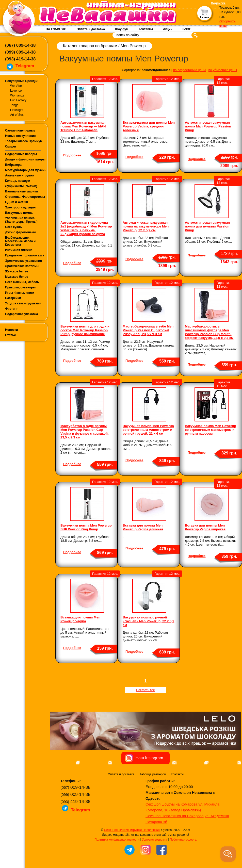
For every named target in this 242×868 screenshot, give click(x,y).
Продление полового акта (25, 255)
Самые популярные (20, 130)
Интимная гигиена (19, 250)
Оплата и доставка (91, 29)
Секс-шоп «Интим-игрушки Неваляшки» (132, 857)
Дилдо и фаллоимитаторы (25, 159)
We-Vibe (16, 86)
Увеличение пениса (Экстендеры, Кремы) (21, 220)
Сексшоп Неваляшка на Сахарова (175, 843)
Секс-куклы (14, 227)
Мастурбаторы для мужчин (26, 170)
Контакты (146, 29)
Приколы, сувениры (20, 287)
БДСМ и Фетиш (17, 202)
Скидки (11, 146)
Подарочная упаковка (22, 314)
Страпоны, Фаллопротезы (25, 197)
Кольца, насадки (18, 181)
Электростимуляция (20, 207)
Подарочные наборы (21, 154)
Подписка (218, 3)
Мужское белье (17, 277)
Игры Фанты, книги (20, 293)
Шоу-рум (122, 29)
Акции (168, 29)
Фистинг (11, 309)
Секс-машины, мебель (22, 282)
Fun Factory (18, 100)
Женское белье (17, 271)
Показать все (145, 690)
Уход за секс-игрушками (23, 303)
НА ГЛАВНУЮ (56, 29)
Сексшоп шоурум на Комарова (171, 831)
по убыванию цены (223, 70)
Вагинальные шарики (21, 191)
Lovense (16, 91)
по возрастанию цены (190, 70)
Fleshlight (17, 110)
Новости (11, 330)
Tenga (14, 105)
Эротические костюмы (22, 266)
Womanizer (18, 95)
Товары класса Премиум (24, 141)
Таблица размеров (153, 801)
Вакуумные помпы (19, 213)
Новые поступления (20, 136)
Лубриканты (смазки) (21, 186)
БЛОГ (187, 29)
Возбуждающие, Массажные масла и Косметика (20, 241)
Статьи (10, 335)
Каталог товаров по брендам (90, 46)
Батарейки (13, 298)
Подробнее (72, 155)
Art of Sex (17, 115)
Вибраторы (14, 165)
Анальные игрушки (20, 175)
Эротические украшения (23, 261)
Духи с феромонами (20, 232)
